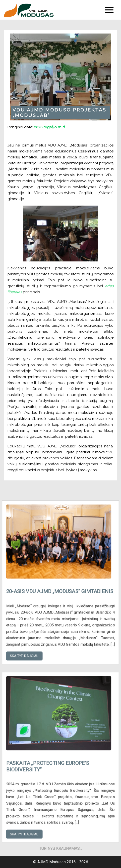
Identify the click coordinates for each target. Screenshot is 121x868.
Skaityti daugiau (28, 648)
